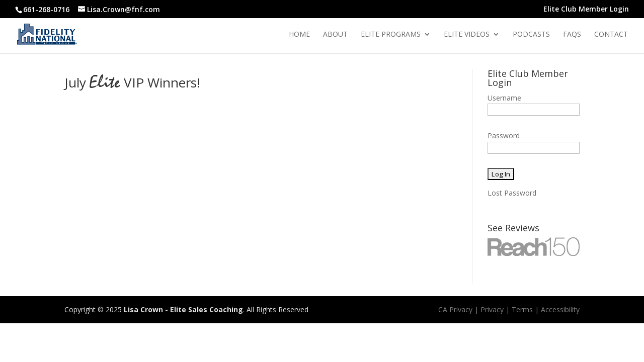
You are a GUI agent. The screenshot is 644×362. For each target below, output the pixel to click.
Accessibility (560, 309)
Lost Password (512, 193)
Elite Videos (467, 35)
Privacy (492, 309)
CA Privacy (455, 309)
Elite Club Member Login (586, 10)
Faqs (572, 35)
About (335, 35)
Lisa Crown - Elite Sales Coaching (183, 309)
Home (299, 35)
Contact (611, 35)
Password (504, 135)
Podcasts (531, 35)
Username (504, 98)
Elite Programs (391, 35)
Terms (522, 309)
